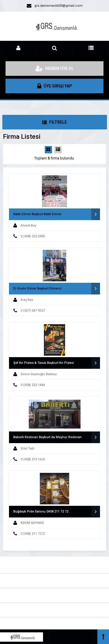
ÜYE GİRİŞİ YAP (55, 86)
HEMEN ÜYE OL (55, 69)
